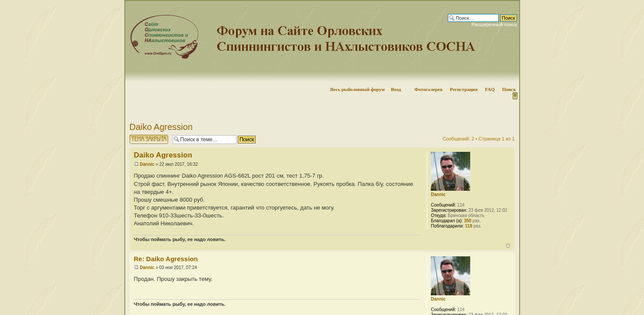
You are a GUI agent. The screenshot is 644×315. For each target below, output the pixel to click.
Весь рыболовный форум (357, 89)
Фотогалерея (428, 89)
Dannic (147, 164)
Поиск (509, 89)
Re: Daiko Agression (166, 259)
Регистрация (463, 89)
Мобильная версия (514, 96)
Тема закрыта (149, 139)
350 (468, 221)
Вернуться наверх (508, 246)
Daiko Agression (161, 127)
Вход (396, 89)
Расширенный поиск (494, 24)
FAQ (490, 89)
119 (469, 226)
